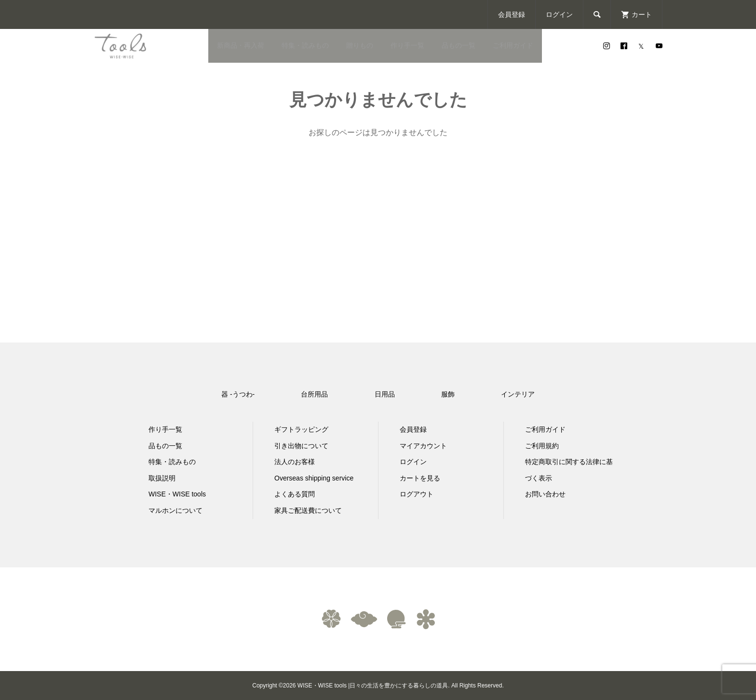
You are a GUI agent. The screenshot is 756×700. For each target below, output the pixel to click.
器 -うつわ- (238, 394)
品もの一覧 (459, 45)
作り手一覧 (407, 45)
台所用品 (314, 394)
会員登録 (512, 14)
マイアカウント (423, 446)
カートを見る (420, 478)
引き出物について (301, 446)
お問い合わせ (545, 494)
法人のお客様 (295, 462)
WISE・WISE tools (177, 494)
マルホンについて (175, 510)
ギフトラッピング (301, 429)
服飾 (448, 394)
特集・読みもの (305, 45)
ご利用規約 (542, 446)
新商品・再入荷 (241, 45)
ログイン (559, 14)
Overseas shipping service (314, 478)
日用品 (385, 394)
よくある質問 (295, 494)
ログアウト (417, 494)
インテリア (518, 394)
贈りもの (360, 45)
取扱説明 (162, 478)
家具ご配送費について (308, 510)
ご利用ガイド (513, 45)
